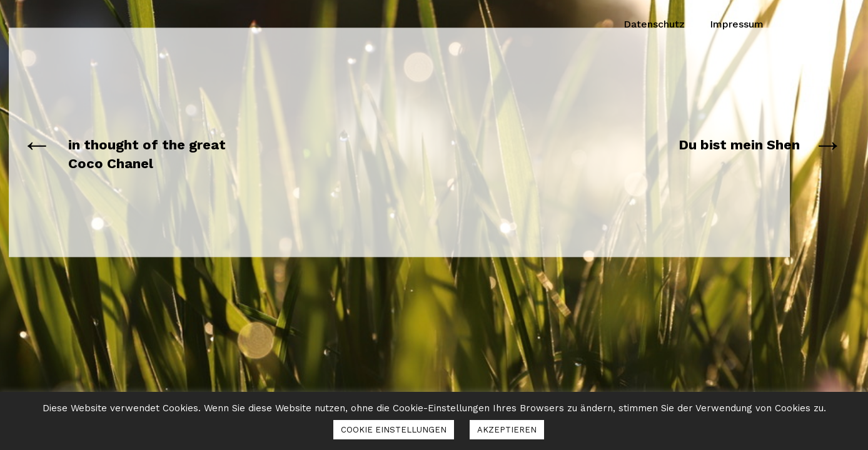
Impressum (737, 24)
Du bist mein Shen (739, 145)
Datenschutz (654, 24)
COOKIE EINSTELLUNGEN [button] (394, 430)
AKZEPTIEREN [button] (507, 430)
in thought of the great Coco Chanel (147, 154)
